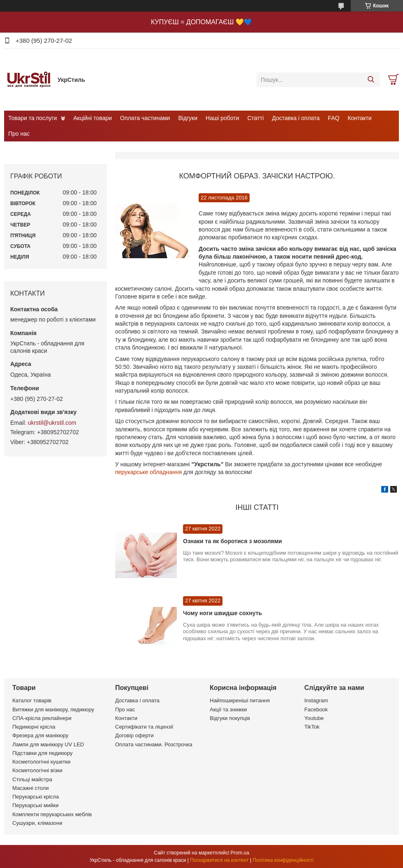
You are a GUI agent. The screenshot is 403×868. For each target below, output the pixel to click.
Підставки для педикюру (43, 753)
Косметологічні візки (37, 770)
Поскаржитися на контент (219, 860)
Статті (256, 118)
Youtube (314, 718)
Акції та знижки (228, 709)
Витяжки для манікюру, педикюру (53, 709)
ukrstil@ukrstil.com (52, 423)
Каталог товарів (32, 700)
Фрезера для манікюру (40, 735)
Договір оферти (134, 735)
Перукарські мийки (35, 805)
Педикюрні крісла (34, 727)
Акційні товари (93, 118)
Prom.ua (240, 853)
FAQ (334, 118)
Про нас (19, 134)
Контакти (359, 118)
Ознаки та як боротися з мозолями (233, 541)
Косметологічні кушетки (41, 762)
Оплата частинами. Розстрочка (154, 744)
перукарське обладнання (148, 472)
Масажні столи (30, 788)
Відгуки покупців (230, 718)
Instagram (316, 700)
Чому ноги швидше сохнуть (222, 613)
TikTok (312, 727)
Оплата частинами (145, 118)
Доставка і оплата (296, 118)
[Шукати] (371, 80)
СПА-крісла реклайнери (42, 718)
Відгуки (188, 118)
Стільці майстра (32, 779)
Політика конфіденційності (283, 860)
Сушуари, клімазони (37, 823)
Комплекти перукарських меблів (52, 814)
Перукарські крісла (36, 797)
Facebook (316, 709)
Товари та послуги (32, 118)
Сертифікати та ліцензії (144, 727)
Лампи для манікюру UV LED (48, 744)
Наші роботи (222, 118)
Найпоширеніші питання (240, 700)
